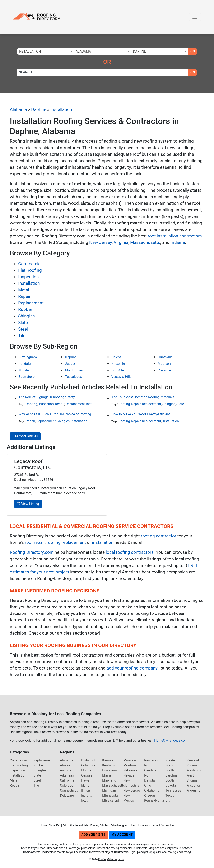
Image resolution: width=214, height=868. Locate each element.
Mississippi (111, 800)
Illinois (86, 790)
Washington (195, 770)
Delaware (67, 795)
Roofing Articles (99, 825)
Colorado (67, 785)
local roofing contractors (130, 552)
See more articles (25, 436)
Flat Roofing (30, 270)
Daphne (39, 109)
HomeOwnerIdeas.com (171, 740)
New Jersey (101, 242)
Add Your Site (93, 835)
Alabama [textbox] (83, 51)
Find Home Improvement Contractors (153, 825)
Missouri (130, 760)
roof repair (35, 542)
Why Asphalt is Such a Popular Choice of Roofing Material (56, 414)
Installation (61, 109)
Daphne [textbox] (139, 51)
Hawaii (86, 780)
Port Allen (118, 370)
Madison (164, 364)
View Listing (28, 504)
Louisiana (110, 770)
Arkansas (67, 775)
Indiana (178, 242)
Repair (24, 296)
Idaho (85, 785)
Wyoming (193, 790)
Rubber (25, 309)
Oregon (150, 795)
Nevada (129, 775)
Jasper (70, 364)
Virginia (121, 242)
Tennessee (173, 790)
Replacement (31, 303)
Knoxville (118, 364)
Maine (107, 775)
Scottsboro (27, 377)
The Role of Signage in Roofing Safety (47, 397)
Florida (86, 770)
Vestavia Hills (121, 377)
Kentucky (109, 765)
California (67, 780)
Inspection (29, 277)
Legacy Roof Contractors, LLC (33, 464)
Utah (169, 800)
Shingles (27, 316)
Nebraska (130, 770)
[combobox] (45, 51)
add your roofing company (132, 668)
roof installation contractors (175, 236)
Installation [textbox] (30, 51)
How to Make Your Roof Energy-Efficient (141, 414)
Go (193, 51)
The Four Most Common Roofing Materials (143, 397)
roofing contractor (159, 536)
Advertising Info (120, 825)
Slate (23, 323)
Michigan (109, 790)
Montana (130, 765)
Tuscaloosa (74, 377)
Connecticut (69, 790)
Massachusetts (145, 242)
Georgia (87, 775)
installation (103, 542)
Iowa (85, 800)
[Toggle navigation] (195, 17)
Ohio (148, 785)
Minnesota (110, 795)
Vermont (193, 760)
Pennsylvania (154, 800)
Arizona (66, 770)
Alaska (65, 765)
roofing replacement (66, 542)
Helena (117, 357)
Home (43, 825)
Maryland (109, 780)
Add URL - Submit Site (75, 825)
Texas (170, 795)
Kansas (108, 760)
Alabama (18, 109)
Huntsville (165, 357)
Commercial (30, 264)
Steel (23, 329)
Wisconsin (194, 785)
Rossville (164, 370)
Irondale (25, 364)
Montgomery (74, 370)
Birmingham (28, 357)
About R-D (55, 825)
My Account (122, 835)
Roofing (31, 404)
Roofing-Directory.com (32, 552)
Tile (22, 336)
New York (151, 760)
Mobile (24, 370)
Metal (24, 290)
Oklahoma (152, 790)
